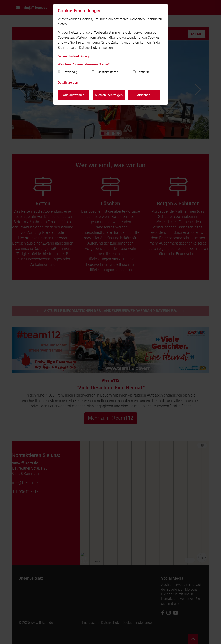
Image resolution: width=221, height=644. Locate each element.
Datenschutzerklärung (73, 56)
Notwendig (70, 72)
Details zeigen (68, 83)
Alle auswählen (74, 95)
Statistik (143, 72)
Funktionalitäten (107, 72)
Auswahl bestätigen (109, 95)
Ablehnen (144, 95)
